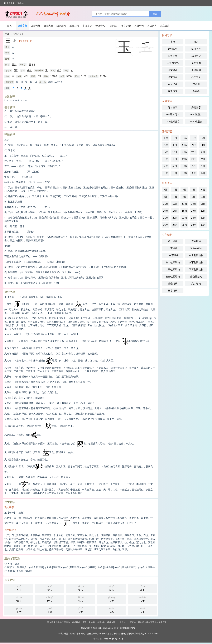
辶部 (166, 159)
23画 (184, 218)
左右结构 (196, 241)
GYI (59, 70)
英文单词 (173, 70)
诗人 (196, 42)
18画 (184, 211)
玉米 (142, 610)
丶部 (184, 138)
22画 (175, 218)
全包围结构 (196, 277)
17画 (175, 211)
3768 (69, 76)
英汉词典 (152, 26)
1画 (166, 190)
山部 (184, 166)
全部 (203, 173)
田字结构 (173, 291)
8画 (184, 197)
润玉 (19, 599)
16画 (166, 211)
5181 (84, 76)
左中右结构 (196, 248)
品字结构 (196, 284)
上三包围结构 (173, 269)
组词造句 (61, 26)
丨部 (166, 138)
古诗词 (196, 84)
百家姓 (113, 26)
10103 (54, 76)
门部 (194, 159)
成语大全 (48, 26)
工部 (175, 159)
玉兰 (19, 610)
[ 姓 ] (31, 41)
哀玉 (19, 588)
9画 (194, 197)
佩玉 (111, 588)
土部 (175, 173)
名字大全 (126, 26)
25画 (203, 218)
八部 (194, 138)
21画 (166, 218)
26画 (166, 225)
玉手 (142, 599)
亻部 (184, 152)
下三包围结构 (196, 269)
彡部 (194, 166)
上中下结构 (173, 255)
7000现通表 (196, 122)
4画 (194, 190)
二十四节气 (173, 63)
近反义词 (74, 26)
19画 (194, 211)
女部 (166, 166)
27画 (175, 225)
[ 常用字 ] (24, 41)
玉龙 (111, 599)
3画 (184, 190)
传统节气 (100, 26)
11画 (166, 204)
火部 (194, 173)
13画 (184, 204)
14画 (194, 204)
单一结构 (173, 241)
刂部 (203, 145)
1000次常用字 (173, 122)
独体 (29, 70)
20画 (203, 211)
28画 (184, 225)
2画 (175, 190)
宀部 (203, 159)
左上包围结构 (173, 262)
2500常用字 (196, 115)
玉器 (50, 610)
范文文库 (165, 26)
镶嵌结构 (173, 284)
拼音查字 (196, 107)
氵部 (166, 173)
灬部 (184, 173)
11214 (103, 76)
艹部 (194, 152)
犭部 (175, 166)
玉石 (111, 610)
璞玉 (142, 588)
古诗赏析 (87, 26)
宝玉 (81, 588)
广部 (184, 159)
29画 (194, 225)
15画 (203, 204)
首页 (9, 26)
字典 (7, 34)
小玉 (81, 599)
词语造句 (173, 91)
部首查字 (173, 107)
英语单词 (139, 26)
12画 (175, 204)
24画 (194, 218)
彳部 (203, 152)
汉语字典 (22, 26)
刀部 (194, 145)
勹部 (203, 138)
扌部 (203, 166)
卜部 (175, 145)
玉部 (14, 65)
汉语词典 (35, 26)
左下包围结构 (196, 262)
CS (39, 76)
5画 (16, 70)
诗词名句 (173, 49)
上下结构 (173, 248)
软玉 (50, 599)
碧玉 (50, 588)
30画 (203, 225)
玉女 (81, 610)
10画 (203, 197)
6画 (166, 197)
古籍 (173, 42)
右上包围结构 (196, 255)
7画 (175, 197)
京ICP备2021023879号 (124, 628)
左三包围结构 (173, 277)
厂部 (184, 145)
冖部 (175, 152)
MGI (26, 76)
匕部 (166, 145)
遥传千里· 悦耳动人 (14, 3)
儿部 (166, 152)
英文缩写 (173, 77)
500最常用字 (173, 115)
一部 (175, 138)
